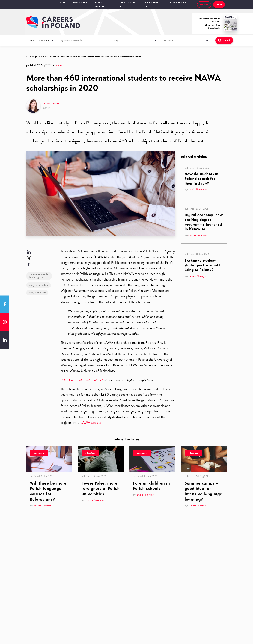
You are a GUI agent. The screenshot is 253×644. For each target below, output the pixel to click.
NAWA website (91, 423)
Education (54, 57)
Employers (80, 3)
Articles (43, 57)
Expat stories (99, 5)
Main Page (32, 57)
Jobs (62, 3)
